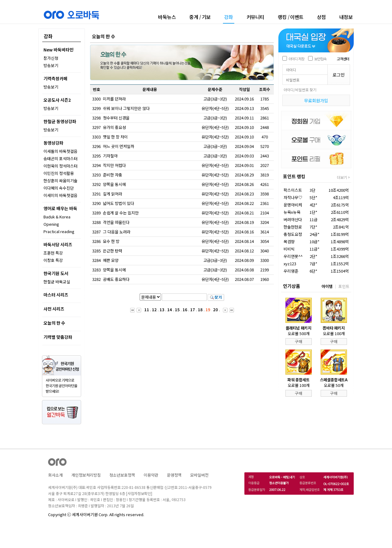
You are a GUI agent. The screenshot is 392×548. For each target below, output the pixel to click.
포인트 (344, 286)
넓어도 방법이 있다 (119, 203)
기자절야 (110, 156)
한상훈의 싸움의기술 (60, 181)
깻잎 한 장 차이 (115, 137)
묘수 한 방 (111, 241)
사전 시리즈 (54, 309)
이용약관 (151, 475)
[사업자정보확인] (139, 493)
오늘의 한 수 (54, 323)
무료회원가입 (316, 100)
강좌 (229, 17)
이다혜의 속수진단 (59, 188)
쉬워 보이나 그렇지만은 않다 (126, 108)
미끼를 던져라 (114, 99)
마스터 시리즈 (56, 295)
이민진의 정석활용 (59, 173)
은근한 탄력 (113, 251)
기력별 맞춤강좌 (58, 337)
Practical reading (59, 231)
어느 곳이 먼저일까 (119, 146)
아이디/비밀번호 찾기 (300, 90)
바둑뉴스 (167, 17)
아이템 (327, 286)
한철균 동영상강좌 (60, 121)
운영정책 (174, 475)
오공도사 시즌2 (57, 100)
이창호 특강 (53, 260)
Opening (51, 224)
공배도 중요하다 (116, 279)
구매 (299, 341)
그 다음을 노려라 (117, 232)
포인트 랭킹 (294, 176)
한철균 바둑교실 (57, 282)
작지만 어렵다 (114, 165)
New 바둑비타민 (58, 50)
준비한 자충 (113, 175)
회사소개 (55, 475)
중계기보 (200, 17)
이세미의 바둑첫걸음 (60, 195)
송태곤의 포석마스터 (60, 159)
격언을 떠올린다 (116, 222)
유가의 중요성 (114, 127)
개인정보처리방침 (86, 475)
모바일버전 (199, 475)
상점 (321, 17)
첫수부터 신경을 (116, 118)
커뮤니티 (255, 17)
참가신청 (51, 58)
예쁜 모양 (111, 260)
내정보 (346, 17)
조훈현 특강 (53, 253)
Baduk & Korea (57, 217)
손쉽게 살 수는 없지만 (121, 213)
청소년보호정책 (122, 475)
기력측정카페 (55, 78)
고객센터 (343, 59)
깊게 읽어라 (113, 194)
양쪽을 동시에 (114, 184)
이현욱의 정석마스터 (60, 166)
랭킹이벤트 (291, 17)
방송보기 (51, 65)
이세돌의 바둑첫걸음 (60, 151)
